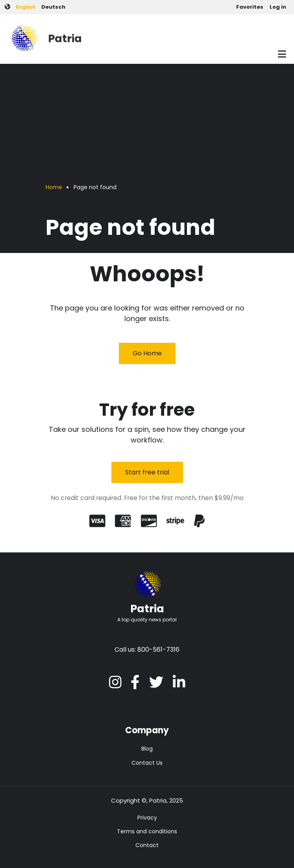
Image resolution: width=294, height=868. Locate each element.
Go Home (147, 353)
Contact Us (147, 763)
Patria (65, 38)
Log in (278, 7)
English (26, 7)
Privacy (147, 818)
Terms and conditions (147, 831)
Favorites (250, 7)
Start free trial (147, 472)
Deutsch (53, 7)
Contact (147, 845)
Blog (147, 749)
